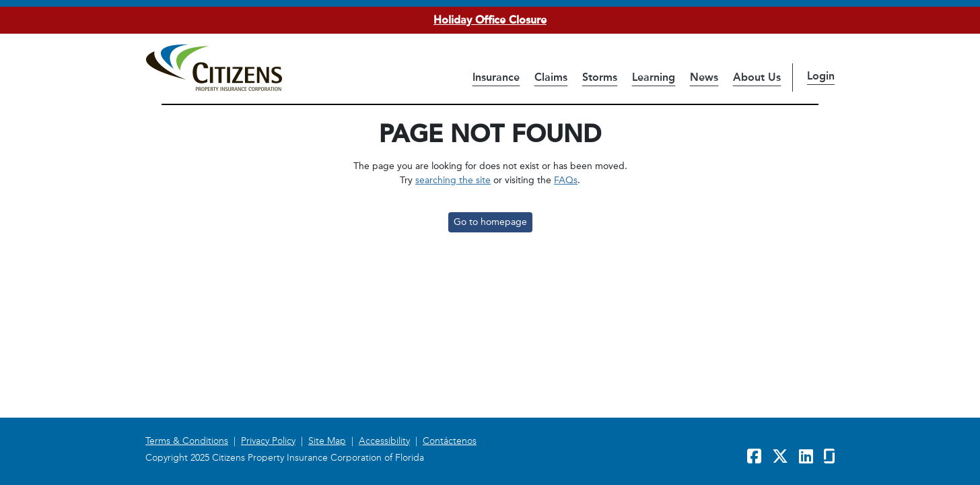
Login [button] (821, 76)
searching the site (453, 180)
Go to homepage (490, 222)
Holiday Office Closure (490, 20)
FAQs (566, 180)
